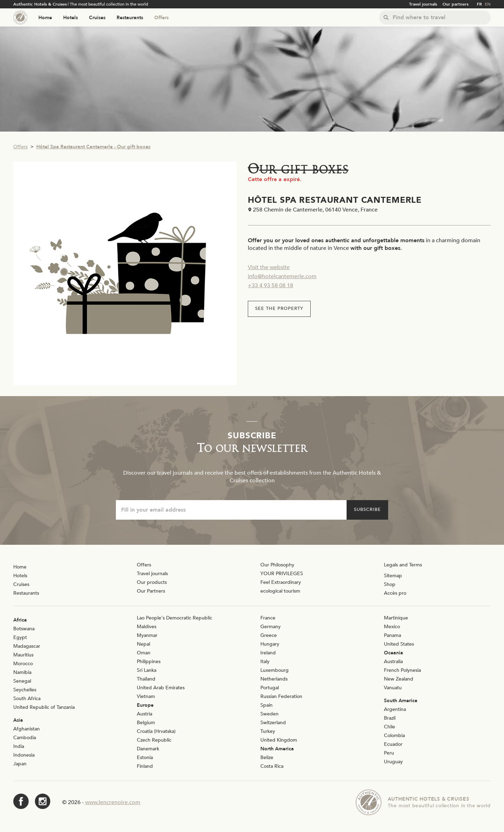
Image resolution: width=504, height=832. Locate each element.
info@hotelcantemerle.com (282, 276)
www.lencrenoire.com (113, 802)
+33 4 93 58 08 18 (270, 285)
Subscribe (367, 510)
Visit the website (269, 267)
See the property (279, 309)
